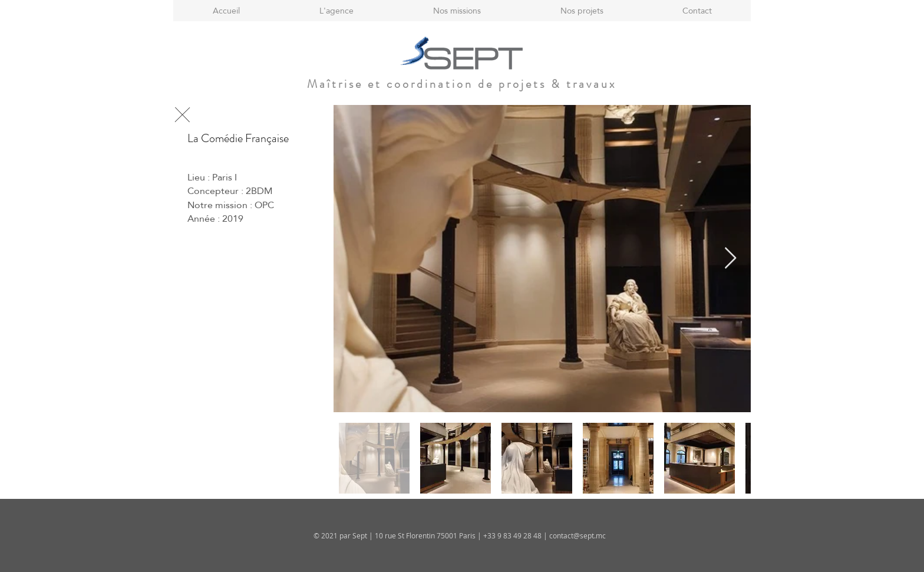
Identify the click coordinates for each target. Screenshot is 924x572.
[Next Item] (730, 259)
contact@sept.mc (577, 535)
